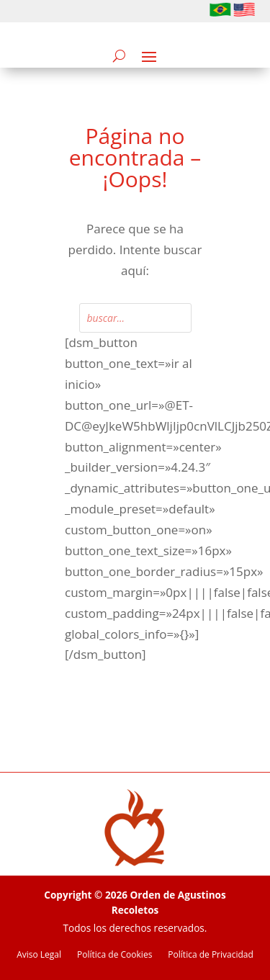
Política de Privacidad (210, 955)
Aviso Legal (39, 955)
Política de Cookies (114, 955)
